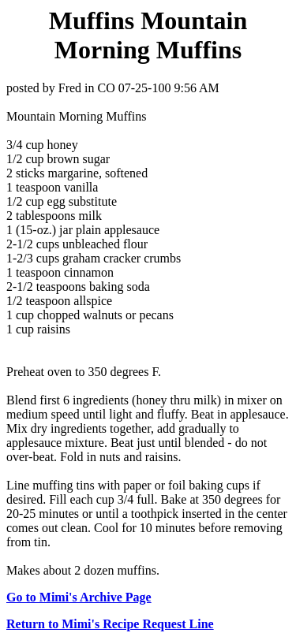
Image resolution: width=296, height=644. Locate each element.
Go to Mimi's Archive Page (79, 597)
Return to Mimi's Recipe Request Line (110, 624)
